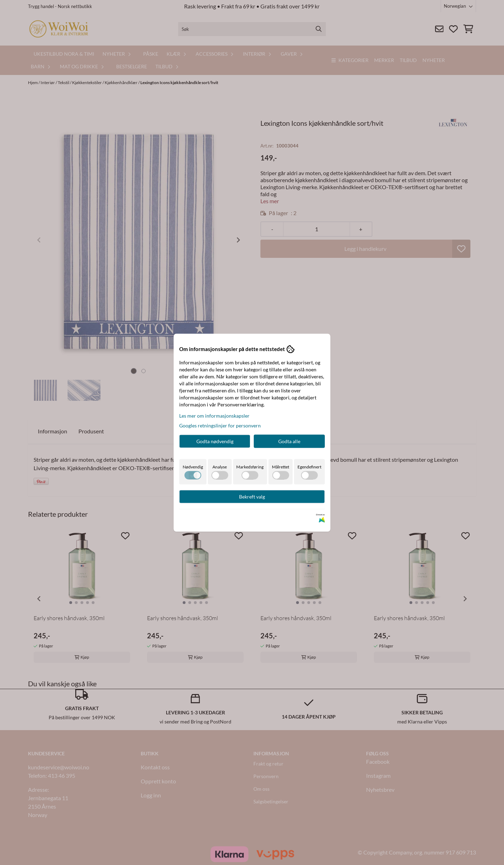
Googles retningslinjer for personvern (220, 425)
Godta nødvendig (215, 441)
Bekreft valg (252, 496)
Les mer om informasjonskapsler (214, 415)
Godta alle (289, 441)
